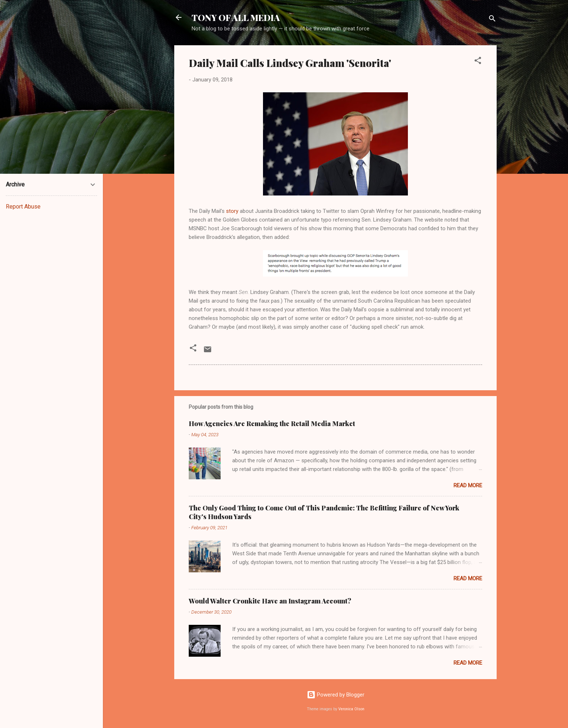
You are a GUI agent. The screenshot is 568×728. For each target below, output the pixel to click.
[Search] (492, 20)
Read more (468, 485)
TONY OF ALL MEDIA (236, 17)
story (232, 211)
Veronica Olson (351, 709)
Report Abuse (23, 207)
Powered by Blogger (336, 695)
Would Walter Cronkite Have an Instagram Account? (270, 601)
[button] (478, 62)
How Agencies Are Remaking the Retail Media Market (272, 424)
